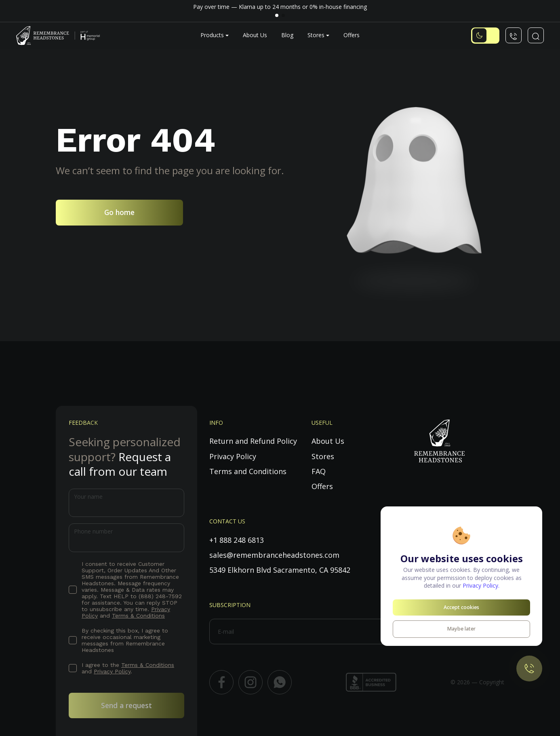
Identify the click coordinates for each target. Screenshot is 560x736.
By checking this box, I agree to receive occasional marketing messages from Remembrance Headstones (125, 640)
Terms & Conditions (138, 616)
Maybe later (461, 629)
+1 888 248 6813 (237, 540)
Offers (352, 35)
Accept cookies (461, 607)
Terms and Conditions (248, 471)
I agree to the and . (128, 668)
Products (212, 35)
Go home (119, 212)
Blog (287, 35)
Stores (316, 35)
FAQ (319, 471)
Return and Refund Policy (253, 441)
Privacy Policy (112, 671)
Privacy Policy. (481, 585)
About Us (255, 35)
